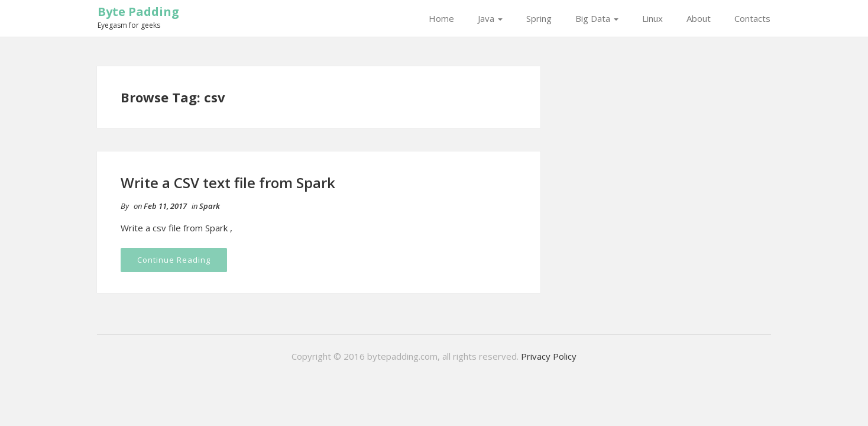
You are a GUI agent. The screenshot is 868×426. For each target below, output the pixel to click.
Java (490, 18)
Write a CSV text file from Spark (228, 183)
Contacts (752, 18)
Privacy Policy (549, 356)
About (699, 18)
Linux (652, 18)
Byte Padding (138, 12)
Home (441, 18)
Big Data (597, 18)
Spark (210, 206)
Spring (539, 18)
